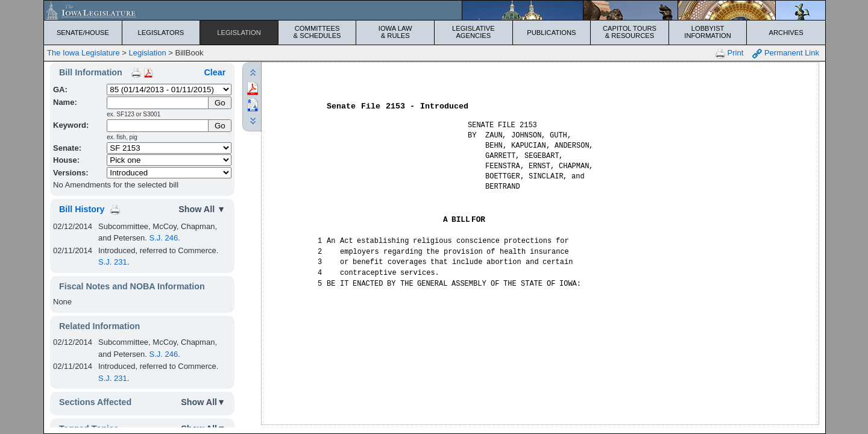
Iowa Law (395, 32)
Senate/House (83, 33)
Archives (786, 33)
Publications (551, 33)
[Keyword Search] (158, 126)
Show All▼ (203, 402)
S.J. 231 (113, 262)
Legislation (239, 33)
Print (729, 53)
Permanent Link (786, 53)
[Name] (158, 103)
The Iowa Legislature (83, 53)
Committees (317, 32)
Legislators (161, 33)
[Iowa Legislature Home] (435, 10)
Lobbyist (708, 32)
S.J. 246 (164, 238)
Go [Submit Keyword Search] (220, 126)
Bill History (82, 209)
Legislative (473, 32)
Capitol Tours (630, 32)
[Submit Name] (220, 103)
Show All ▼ (202, 209)
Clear (215, 72)
